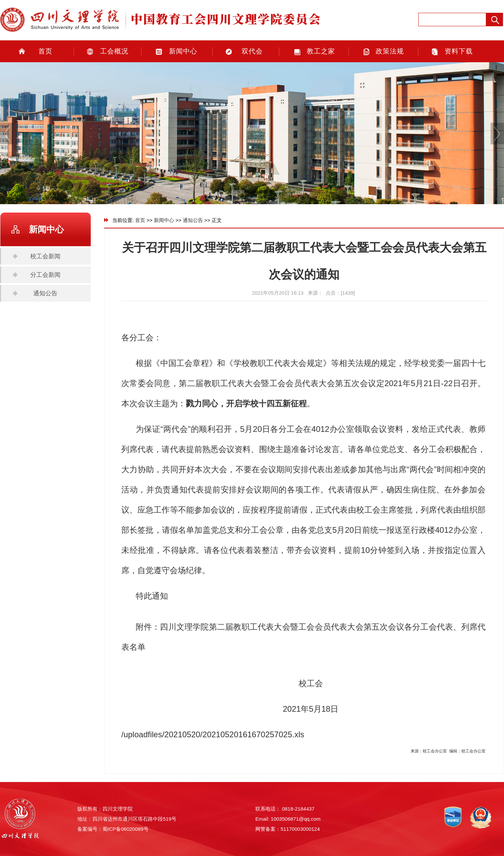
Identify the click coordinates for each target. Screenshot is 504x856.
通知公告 (45, 293)
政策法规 (390, 51)
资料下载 (459, 51)
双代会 (252, 51)
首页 (45, 51)
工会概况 (114, 51)
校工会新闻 (45, 256)
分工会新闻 (45, 275)
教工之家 (321, 51)
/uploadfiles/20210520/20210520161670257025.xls (213, 734)
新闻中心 (183, 51)
